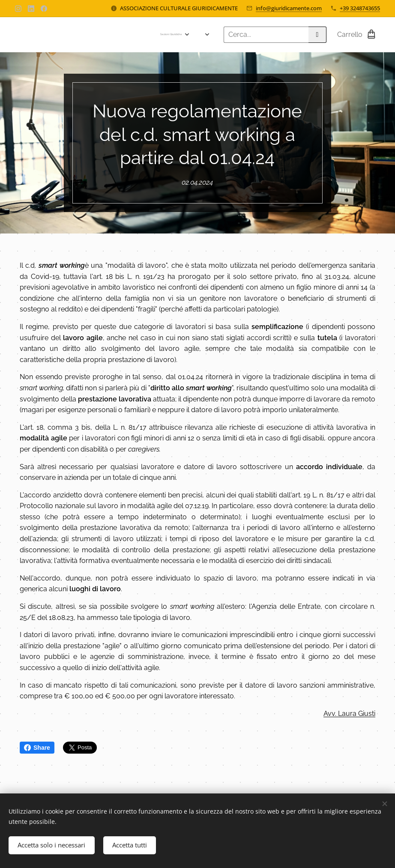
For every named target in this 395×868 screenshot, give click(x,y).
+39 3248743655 (360, 8)
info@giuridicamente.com (289, 8)
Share (37, 748)
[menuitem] (52, 35)
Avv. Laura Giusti (349, 714)
